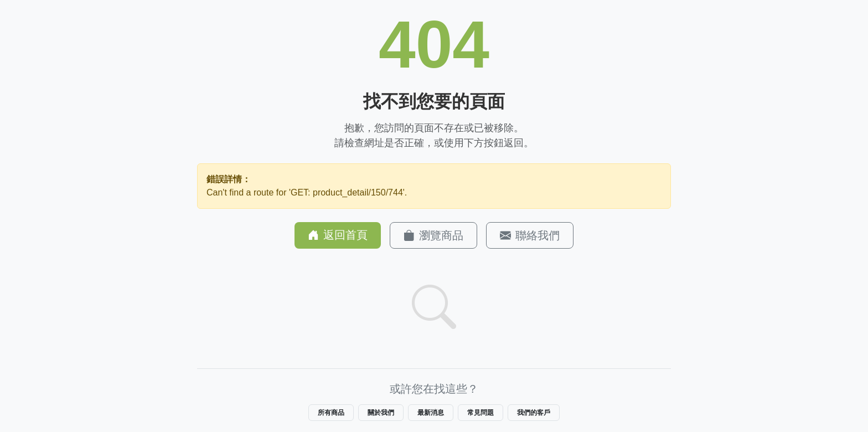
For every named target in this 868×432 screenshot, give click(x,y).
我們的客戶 (534, 413)
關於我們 (381, 413)
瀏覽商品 (433, 235)
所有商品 (331, 413)
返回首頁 (338, 235)
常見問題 (480, 413)
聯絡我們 (530, 235)
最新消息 (431, 413)
